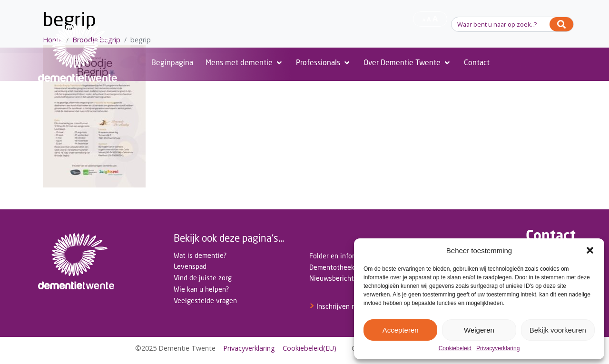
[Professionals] (324, 63)
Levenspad (190, 266)
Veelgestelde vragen (205, 300)
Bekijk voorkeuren (558, 330)
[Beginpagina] (172, 63)
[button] (590, 250)
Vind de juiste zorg (203, 278)
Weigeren (479, 330)
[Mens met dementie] (245, 63)
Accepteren (401, 330)
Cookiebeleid (455, 349)
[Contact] (477, 63)
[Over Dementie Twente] (408, 63)
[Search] (561, 24)
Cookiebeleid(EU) (309, 348)
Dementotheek (332, 267)
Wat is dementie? (200, 255)
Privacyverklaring (498, 349)
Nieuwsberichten (335, 278)
